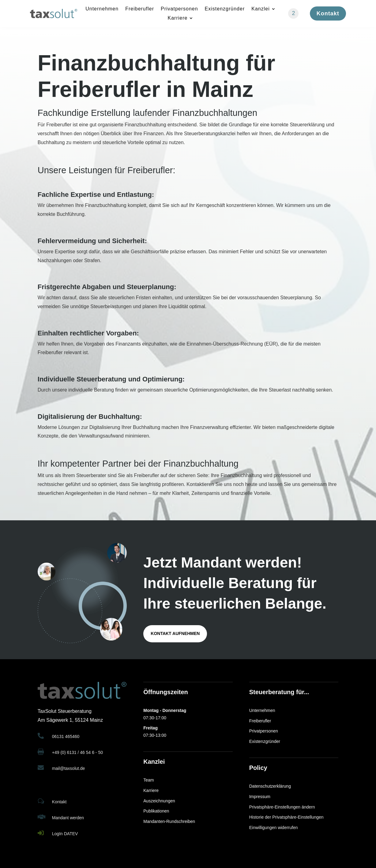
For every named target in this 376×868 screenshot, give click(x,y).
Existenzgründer (225, 9)
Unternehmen (102, 9)
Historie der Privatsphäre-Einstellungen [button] (286, 817)
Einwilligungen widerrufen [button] (274, 828)
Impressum (260, 797)
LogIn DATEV (65, 834)
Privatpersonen (179, 9)
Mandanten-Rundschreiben (169, 821)
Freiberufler (140, 9)
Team (149, 780)
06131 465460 (66, 736)
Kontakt (328, 13)
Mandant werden (68, 818)
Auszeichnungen (159, 801)
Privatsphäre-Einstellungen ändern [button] (282, 807)
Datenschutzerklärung (270, 786)
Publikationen (156, 811)
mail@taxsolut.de (69, 768)
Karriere (178, 18)
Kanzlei (260, 9)
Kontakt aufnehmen (175, 633)
